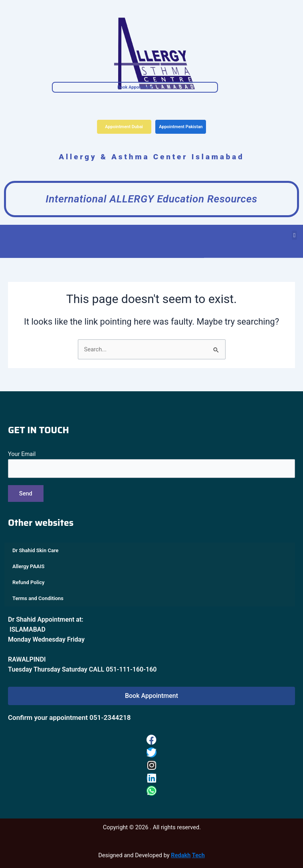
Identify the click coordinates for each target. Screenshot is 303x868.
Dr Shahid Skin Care (35, 550)
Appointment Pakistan (181, 127)
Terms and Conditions (38, 598)
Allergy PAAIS (28, 566)
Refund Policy (29, 582)
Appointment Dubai (124, 127)
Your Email (151, 464)
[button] (294, 231)
